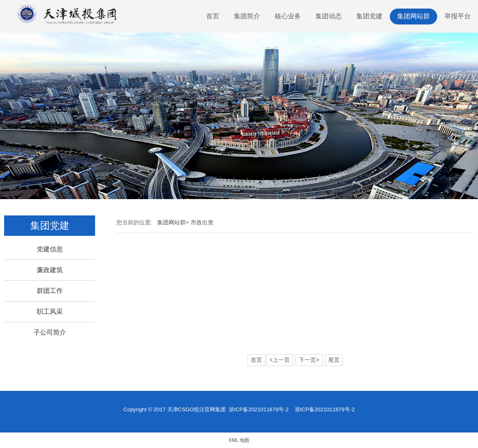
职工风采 (50, 312)
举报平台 (458, 16)
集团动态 (329, 16)
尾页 (334, 360)
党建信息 (50, 249)
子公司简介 (50, 332)
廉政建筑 (50, 270)
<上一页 (280, 360)
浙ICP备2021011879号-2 (259, 409)
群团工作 (50, 291)
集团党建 (369, 16)
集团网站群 (414, 16)
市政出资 (202, 222)
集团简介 (247, 16)
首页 (213, 16)
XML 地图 (239, 440)
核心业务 (288, 16)
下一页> (309, 360)
